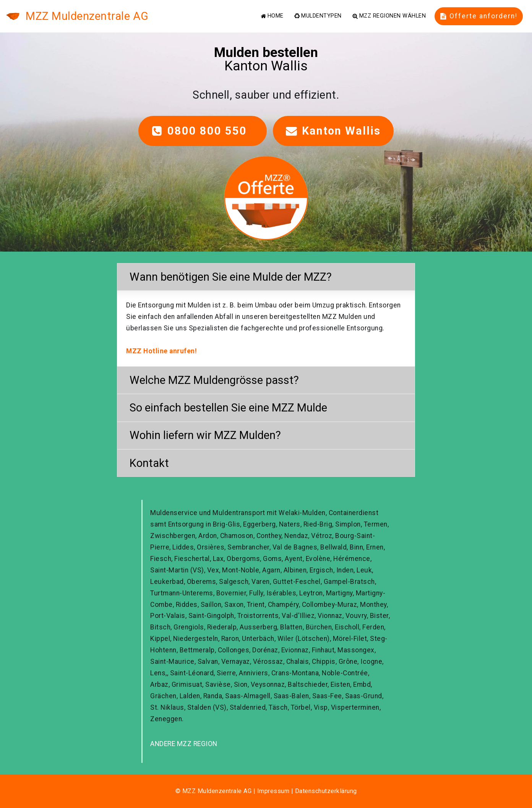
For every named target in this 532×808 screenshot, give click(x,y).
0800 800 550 (203, 131)
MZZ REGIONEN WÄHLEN (389, 16)
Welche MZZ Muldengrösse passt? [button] (214, 380)
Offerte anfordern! (479, 16)
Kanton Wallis (333, 131)
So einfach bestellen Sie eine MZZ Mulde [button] (228, 408)
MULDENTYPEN (318, 16)
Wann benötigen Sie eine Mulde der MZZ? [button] (231, 277)
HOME (272, 16)
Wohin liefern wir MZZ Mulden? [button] (205, 435)
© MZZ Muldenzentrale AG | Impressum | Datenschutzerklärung (266, 791)
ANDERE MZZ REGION (184, 744)
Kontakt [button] (149, 463)
